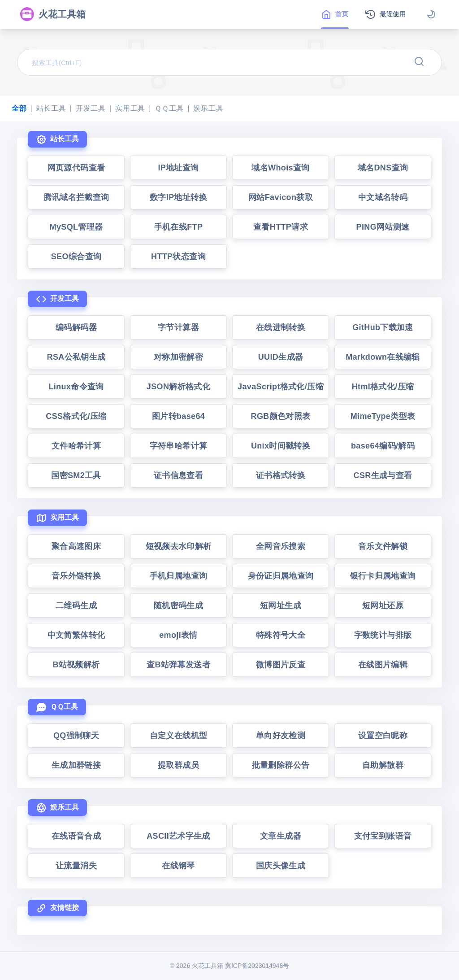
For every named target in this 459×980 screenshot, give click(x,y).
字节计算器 (178, 327)
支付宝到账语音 (383, 836)
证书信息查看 (178, 475)
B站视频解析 (76, 665)
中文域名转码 (383, 197)
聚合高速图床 (76, 546)
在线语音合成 (76, 836)
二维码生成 (76, 605)
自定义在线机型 (179, 736)
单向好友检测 (281, 736)
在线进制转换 (281, 327)
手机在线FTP (179, 227)
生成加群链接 (76, 765)
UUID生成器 (281, 357)
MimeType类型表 (383, 416)
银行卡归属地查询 (383, 576)
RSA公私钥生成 (76, 357)
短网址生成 (281, 605)
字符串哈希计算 (179, 446)
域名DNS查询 (383, 168)
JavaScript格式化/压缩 (281, 387)
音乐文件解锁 (383, 546)
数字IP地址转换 (178, 197)
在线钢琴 (178, 866)
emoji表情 (178, 635)
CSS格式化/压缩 (76, 416)
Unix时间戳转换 (281, 446)
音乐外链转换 (76, 576)
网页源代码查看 (76, 168)
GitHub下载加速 (383, 327)
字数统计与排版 (383, 635)
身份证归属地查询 (281, 576)
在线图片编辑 (383, 665)
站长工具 (51, 108)
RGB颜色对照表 (281, 416)
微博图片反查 (281, 665)
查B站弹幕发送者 (178, 665)
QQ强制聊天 (76, 736)
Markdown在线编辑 (383, 357)
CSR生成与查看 (383, 475)
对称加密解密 (178, 357)
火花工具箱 (52, 14)
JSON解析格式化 (178, 387)
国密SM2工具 (76, 475)
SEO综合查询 (76, 257)
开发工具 (91, 108)
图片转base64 (178, 416)
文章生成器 (281, 836)
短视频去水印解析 (179, 546)
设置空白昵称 (383, 736)
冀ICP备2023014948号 (257, 966)
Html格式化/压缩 (383, 387)
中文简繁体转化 (76, 635)
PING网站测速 (383, 227)
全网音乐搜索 (281, 546)
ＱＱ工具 (169, 108)
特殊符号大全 (281, 635)
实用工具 (130, 108)
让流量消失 (76, 866)
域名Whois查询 (280, 168)
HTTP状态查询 (178, 257)
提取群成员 (178, 765)
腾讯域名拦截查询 (76, 197)
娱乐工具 (208, 108)
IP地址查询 (178, 168)
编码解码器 (76, 327)
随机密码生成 (178, 605)
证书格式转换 (281, 475)
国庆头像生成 (281, 866)
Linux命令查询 (76, 387)
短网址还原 (383, 605)
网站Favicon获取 (281, 197)
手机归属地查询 (179, 576)
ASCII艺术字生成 (178, 836)
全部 (19, 108)
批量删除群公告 (281, 765)
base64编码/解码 (383, 446)
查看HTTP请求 (281, 227)
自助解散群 (383, 765)
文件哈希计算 (76, 446)
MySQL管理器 (76, 227)
